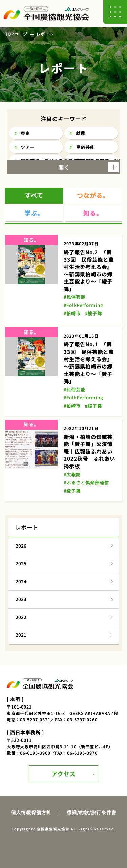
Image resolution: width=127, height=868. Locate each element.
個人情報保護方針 (31, 812)
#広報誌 (72, 474)
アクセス (63, 774)
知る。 (93, 213)
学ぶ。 (34, 213)
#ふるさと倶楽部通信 (86, 483)
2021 (21, 635)
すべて (34, 195)
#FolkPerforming (83, 305)
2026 (21, 546)
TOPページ (16, 34)
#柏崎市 (72, 313)
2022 (21, 617)
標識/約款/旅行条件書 (92, 812)
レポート (45, 34)
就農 (81, 133)
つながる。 (93, 195)
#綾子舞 (93, 313)
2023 (21, 599)
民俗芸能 (85, 147)
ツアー (28, 147)
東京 (25, 133)
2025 (21, 564)
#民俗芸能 (75, 297)
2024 (21, 582)
